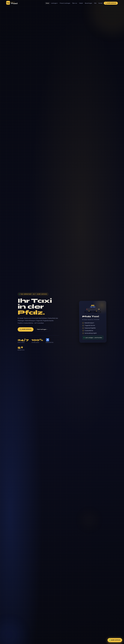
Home (47, 3)
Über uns (75, 3)
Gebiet (81, 3)
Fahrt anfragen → (42, 329)
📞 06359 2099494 (111, 3)
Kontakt (101, 3)
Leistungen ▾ (54, 3)
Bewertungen (89, 3)
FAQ (95, 3)
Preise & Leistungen (65, 3)
